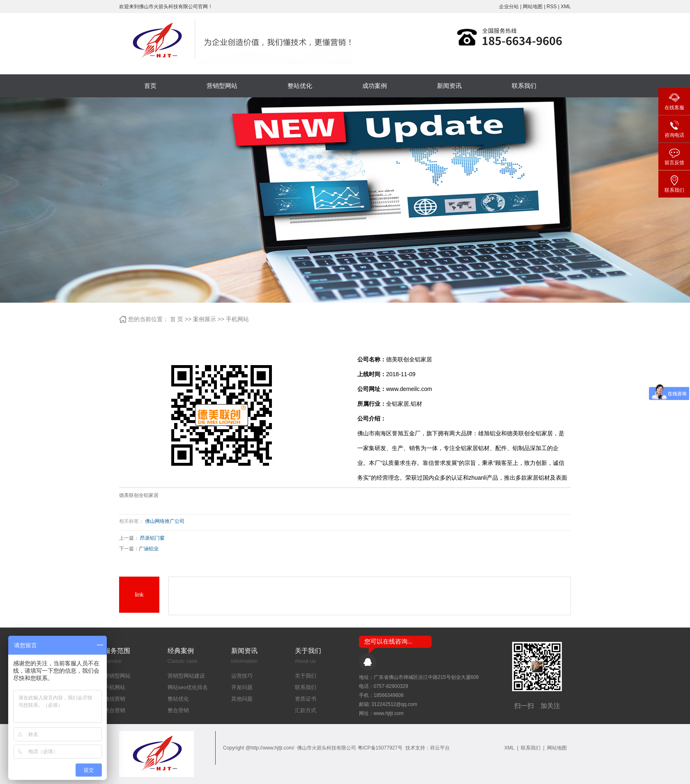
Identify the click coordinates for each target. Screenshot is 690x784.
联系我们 (524, 86)
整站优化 (300, 86)
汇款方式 (306, 710)
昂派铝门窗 (152, 538)
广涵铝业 (149, 549)
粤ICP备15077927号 (380, 748)
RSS (552, 7)
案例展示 (205, 319)
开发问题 (242, 687)
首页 (150, 86)
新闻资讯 (449, 86)
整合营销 (115, 710)
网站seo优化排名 (188, 687)
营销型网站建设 (186, 676)
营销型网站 (222, 86)
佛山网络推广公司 (165, 521)
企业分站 (509, 7)
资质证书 (306, 699)
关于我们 (306, 676)
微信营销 (115, 699)
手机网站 (237, 319)
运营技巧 (242, 676)
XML (566, 7)
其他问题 (242, 699)
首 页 (177, 319)
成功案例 (375, 86)
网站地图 (533, 7)
